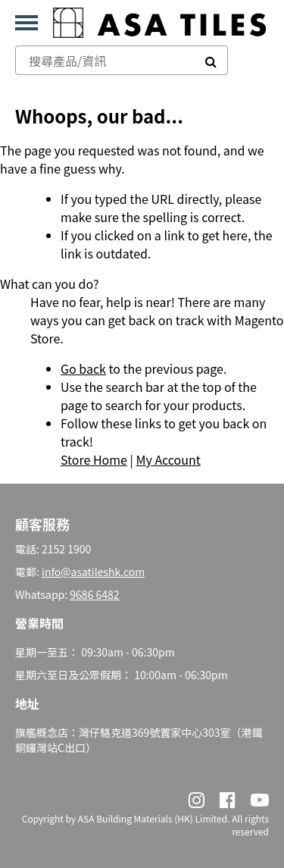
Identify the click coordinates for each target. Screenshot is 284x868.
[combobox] (105, 60)
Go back (83, 368)
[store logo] (159, 23)
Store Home (94, 459)
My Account (168, 459)
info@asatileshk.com (93, 572)
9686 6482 (94, 594)
